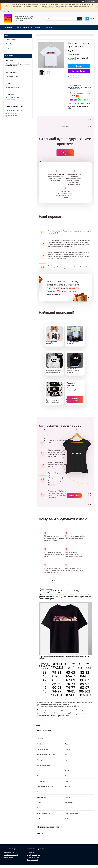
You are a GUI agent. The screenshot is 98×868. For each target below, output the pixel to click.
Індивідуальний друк (33, 855)
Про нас (38, 27)
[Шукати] (80, 19)
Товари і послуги (22, 27)
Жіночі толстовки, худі (11, 855)
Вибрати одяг (74, 495)
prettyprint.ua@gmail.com (15, 110)
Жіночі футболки (9, 852)
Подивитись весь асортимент (65, 153)
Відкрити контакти (75, 399)
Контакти (48, 27)
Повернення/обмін (33, 860)
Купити (79, 66)
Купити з (79, 71)
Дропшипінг (31, 852)
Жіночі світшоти (9, 857)
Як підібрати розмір (33, 857)
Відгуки (8, 48)
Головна (9, 27)
